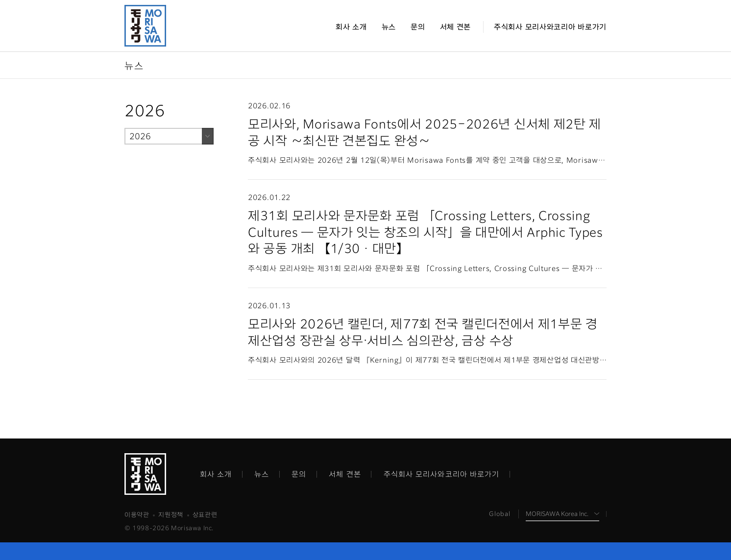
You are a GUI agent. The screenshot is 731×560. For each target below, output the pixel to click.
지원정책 (171, 515)
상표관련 (205, 515)
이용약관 (137, 515)
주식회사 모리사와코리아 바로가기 (442, 474)
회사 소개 (216, 474)
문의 (299, 474)
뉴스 (262, 474)
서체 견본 (345, 474)
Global (500, 514)
